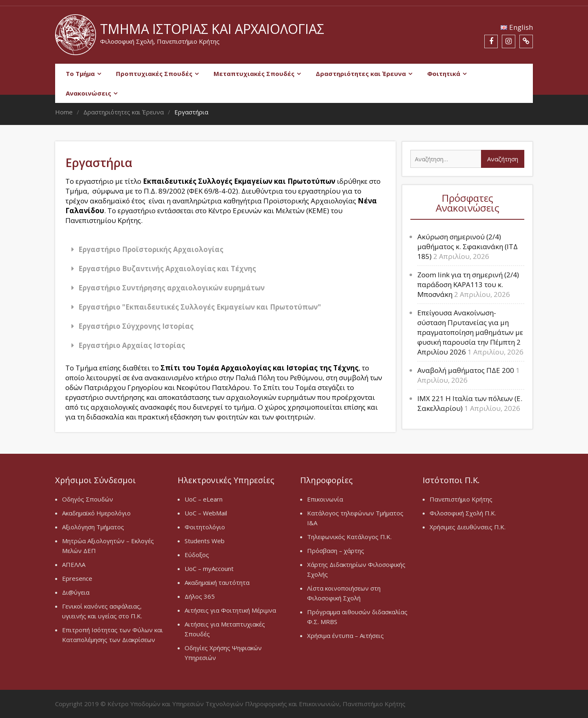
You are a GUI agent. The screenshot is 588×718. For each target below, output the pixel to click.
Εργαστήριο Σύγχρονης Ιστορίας (136, 326)
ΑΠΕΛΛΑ (74, 564)
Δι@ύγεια (76, 592)
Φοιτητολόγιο (205, 527)
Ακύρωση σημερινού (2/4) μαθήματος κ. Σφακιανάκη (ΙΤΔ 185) (468, 246)
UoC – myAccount (209, 569)
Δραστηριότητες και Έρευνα (361, 74)
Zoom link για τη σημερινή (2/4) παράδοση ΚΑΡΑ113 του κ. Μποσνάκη (468, 284)
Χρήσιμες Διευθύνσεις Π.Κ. (468, 527)
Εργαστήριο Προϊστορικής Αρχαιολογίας (151, 249)
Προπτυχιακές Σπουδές (154, 74)
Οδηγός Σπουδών (88, 499)
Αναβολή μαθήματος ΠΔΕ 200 (466, 370)
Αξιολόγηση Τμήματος (93, 527)
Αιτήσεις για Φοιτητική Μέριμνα (230, 610)
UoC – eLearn (204, 499)
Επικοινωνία (325, 499)
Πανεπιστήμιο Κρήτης (461, 499)
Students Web (205, 541)
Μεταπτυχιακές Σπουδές (254, 74)
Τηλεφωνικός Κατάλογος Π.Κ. (349, 537)
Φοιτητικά (444, 74)
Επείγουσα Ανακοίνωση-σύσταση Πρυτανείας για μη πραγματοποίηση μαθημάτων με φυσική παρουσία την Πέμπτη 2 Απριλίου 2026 (470, 332)
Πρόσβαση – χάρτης (336, 551)
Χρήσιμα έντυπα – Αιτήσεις (345, 635)
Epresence (77, 578)
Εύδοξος (197, 555)
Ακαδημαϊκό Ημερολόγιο (96, 513)
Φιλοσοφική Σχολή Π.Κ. (463, 513)
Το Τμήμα (80, 74)
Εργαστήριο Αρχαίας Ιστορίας (132, 345)
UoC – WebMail (206, 513)
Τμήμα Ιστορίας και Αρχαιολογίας (212, 29)
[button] (225, 249)
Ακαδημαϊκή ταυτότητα (217, 582)
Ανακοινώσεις (88, 93)
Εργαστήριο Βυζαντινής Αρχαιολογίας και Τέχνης (167, 269)
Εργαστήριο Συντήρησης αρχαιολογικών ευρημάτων (171, 288)
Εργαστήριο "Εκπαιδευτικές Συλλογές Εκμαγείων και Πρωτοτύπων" (200, 307)
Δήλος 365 (200, 596)
